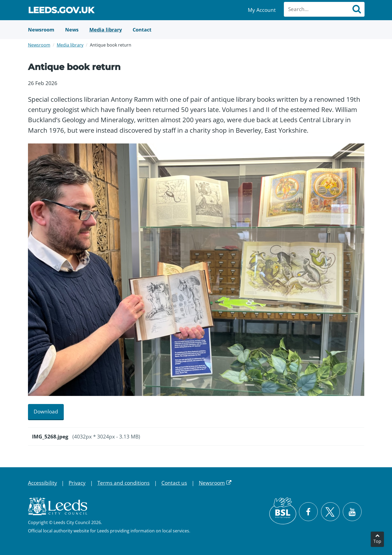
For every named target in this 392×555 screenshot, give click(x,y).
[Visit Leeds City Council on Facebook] (308, 512)
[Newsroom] (41, 30)
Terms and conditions (123, 483)
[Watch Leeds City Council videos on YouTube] (352, 512)
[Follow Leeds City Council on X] (330, 512)
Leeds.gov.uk (61, 11)
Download (46, 412)
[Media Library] (106, 30)
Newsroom (39, 45)
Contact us (174, 483)
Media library (70, 45)
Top (377, 541)
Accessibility (43, 483)
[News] (72, 30)
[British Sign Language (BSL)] (283, 511)
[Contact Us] (142, 30)
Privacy (77, 483)
